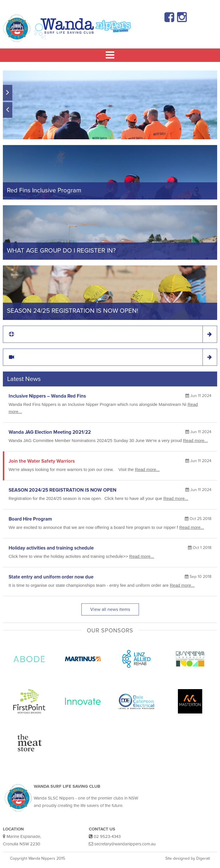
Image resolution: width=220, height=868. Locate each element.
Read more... (196, 440)
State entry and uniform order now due (51, 577)
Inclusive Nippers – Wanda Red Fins (47, 396)
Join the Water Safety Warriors (42, 461)
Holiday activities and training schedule (51, 548)
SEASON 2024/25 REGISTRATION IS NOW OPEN (62, 490)
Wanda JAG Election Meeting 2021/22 (50, 432)
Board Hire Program (30, 519)
